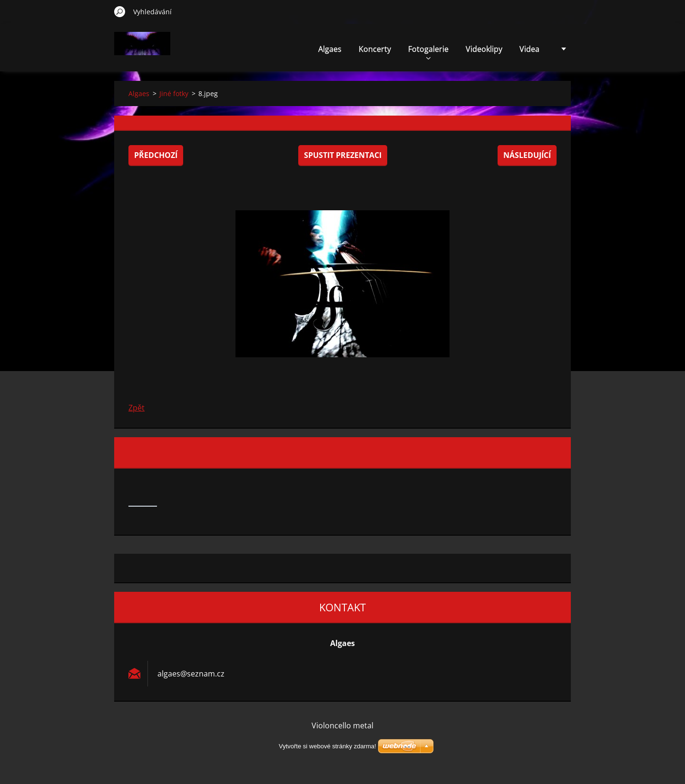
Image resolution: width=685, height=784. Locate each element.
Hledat (120, 11)
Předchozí (156, 155)
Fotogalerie (428, 52)
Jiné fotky (174, 93)
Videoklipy (484, 49)
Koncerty (375, 49)
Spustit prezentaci (343, 155)
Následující (527, 155)
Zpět (137, 408)
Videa (529, 49)
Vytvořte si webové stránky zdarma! (328, 746)
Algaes (330, 49)
